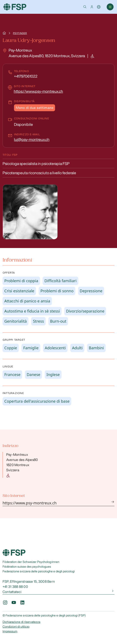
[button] (85, 7)
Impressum (10, 631)
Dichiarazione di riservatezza (21, 622)
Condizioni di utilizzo (16, 627)
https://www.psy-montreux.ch (38, 91)
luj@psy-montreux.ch (32, 139)
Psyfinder (20, 33)
